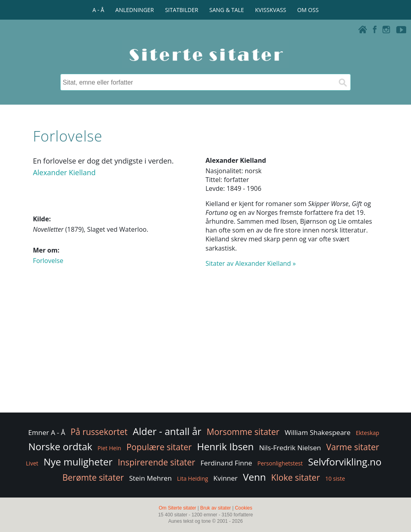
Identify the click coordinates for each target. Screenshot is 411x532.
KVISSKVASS (271, 10)
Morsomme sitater (243, 432)
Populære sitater (159, 447)
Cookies (243, 508)
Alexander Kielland (64, 172)
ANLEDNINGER (134, 10)
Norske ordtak (60, 446)
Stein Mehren (151, 478)
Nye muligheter (78, 462)
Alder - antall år (167, 431)
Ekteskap (367, 433)
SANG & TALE (227, 10)
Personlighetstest (280, 463)
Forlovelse (48, 261)
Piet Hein (109, 448)
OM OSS (308, 10)
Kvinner (226, 478)
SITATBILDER (182, 10)
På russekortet (99, 432)
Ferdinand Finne (227, 463)
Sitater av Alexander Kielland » (251, 263)
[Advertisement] (205, 347)
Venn (254, 477)
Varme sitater (353, 447)
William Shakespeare (317, 432)
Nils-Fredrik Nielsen (290, 448)
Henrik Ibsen (226, 446)
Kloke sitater (296, 477)
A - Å (98, 10)
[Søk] (342, 82)
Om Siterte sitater (177, 508)
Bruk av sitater (216, 508)
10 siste (335, 478)
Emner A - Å (47, 432)
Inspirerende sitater (156, 462)
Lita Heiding (192, 478)
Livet (32, 463)
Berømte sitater (93, 477)
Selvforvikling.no (345, 462)
